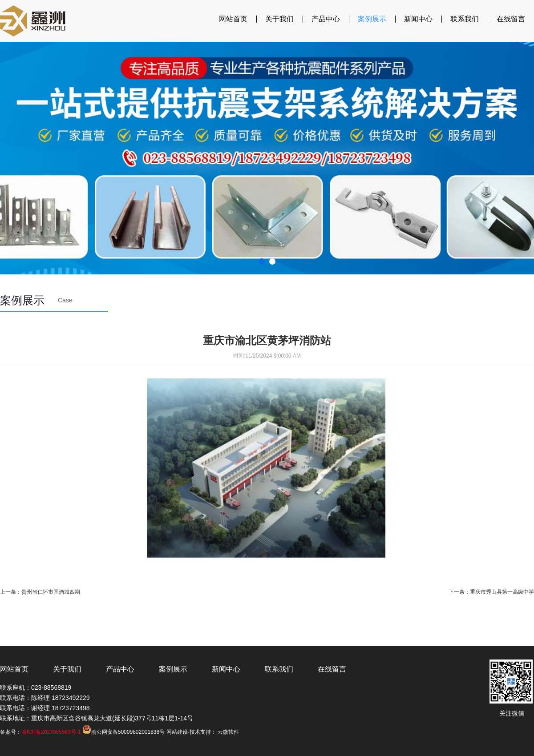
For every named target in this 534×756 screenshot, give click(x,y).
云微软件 (228, 732)
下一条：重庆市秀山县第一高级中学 (491, 592)
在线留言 (511, 19)
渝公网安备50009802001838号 (123, 732)
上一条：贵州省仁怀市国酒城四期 (40, 592)
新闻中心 (418, 19)
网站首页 (233, 19)
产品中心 (326, 19)
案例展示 (372, 19)
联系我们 (465, 19)
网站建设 (177, 732)
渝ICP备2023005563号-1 (51, 732)
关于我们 (279, 19)
